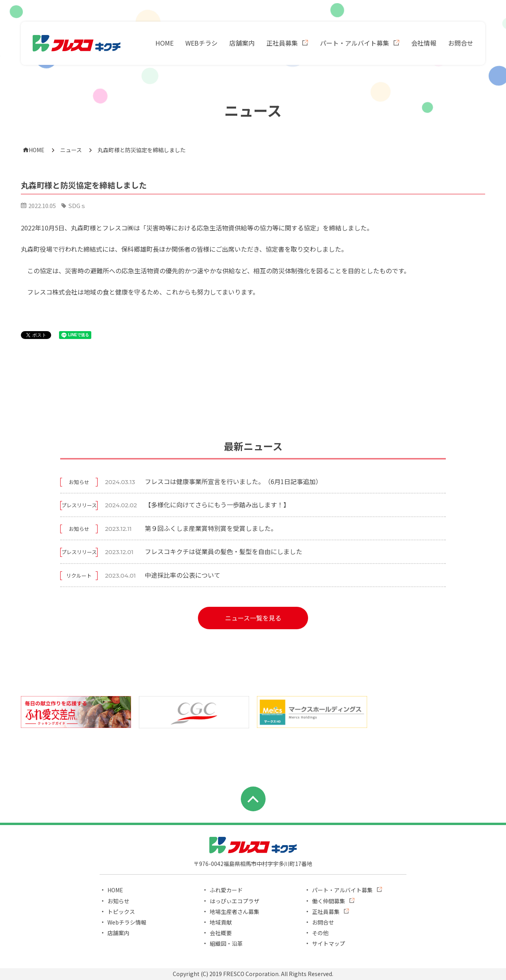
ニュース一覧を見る (253, 618)
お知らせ (118, 901)
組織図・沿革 (226, 943)
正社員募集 (282, 43)
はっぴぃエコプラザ (235, 901)
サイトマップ (329, 943)
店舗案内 (242, 43)
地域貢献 (221, 922)
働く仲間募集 (329, 901)
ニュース (71, 150)
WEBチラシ (201, 43)
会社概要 (221, 933)
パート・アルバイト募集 (355, 43)
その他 (320, 933)
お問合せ (461, 43)
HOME (164, 43)
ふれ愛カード (226, 890)
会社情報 (424, 43)
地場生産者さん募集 (235, 912)
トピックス (121, 912)
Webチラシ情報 (127, 922)
